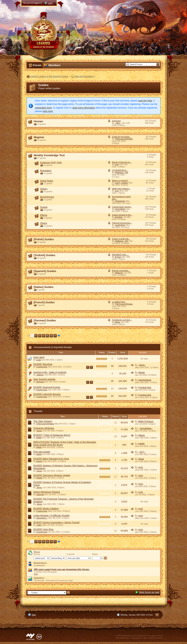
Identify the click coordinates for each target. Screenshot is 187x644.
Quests (44, 207)
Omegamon (120, 201)
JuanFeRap (120, 225)
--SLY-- (142, 452)
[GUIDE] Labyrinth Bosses (47, 394)
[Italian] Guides (44, 287)
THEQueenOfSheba (124, 139)
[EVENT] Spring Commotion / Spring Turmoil (56, 522)
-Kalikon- (40, 375)
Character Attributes (44, 428)
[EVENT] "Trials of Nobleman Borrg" (52, 435)
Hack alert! (39, 357)
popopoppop (145, 380)
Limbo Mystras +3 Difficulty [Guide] (51, 515)
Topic (61, 352)
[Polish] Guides (44, 239)
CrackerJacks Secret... (122, 207)
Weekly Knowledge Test (49, 155)
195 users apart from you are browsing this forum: (62, 569)
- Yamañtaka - (145, 428)
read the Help (145, 101)
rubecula (40, 494)
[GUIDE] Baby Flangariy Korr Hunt (51, 459)
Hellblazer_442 (122, 172)
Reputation (46, 171)
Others (44, 223)
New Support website (44, 379)
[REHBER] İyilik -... (120, 255)
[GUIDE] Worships (43, 364)
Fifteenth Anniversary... (122, 223)
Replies (112, 352)
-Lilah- (39, 525)
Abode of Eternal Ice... (122, 162)
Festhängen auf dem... (122, 320)
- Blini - (118, 123)
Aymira (118, 257)
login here (48, 111)
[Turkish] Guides (45, 255)
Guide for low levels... (121, 137)
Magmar (39, 137)
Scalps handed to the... (122, 215)
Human (38, 121)
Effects (44, 215)
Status (95, 554)
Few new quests (42, 452)
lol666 (39, 438)
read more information (84, 108)
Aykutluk (118, 217)
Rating (102, 352)
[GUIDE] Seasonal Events (47, 387)
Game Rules (47, 181)
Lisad (39, 360)
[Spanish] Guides (45, 271)
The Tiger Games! (43, 421)
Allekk (117, 322)
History (44, 189)
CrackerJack (42, 367)
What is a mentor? (120, 181)
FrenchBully (120, 209)
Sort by (37, 554)
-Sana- (142, 365)
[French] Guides (44, 302)
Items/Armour (47, 197)
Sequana (40, 382)
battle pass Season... (121, 189)
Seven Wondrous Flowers (47, 492)
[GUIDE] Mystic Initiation (46, 509)
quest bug (116, 121)
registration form (43, 108)
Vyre (36, 574)
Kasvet (39, 461)
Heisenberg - (42, 518)
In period (70, 554)
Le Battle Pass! (119, 302)
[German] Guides (45, 320)
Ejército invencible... (121, 271)
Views (123, 352)
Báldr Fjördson (146, 421)
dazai (141, 459)
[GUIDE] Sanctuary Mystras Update (52, 475)
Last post (144, 352)
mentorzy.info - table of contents (50, 372)
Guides (43, 85)
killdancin (119, 273)
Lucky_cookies (121, 183)
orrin (117, 164)
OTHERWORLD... (120, 170)
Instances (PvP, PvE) (51, 163)
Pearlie (39, 478)
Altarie (141, 372)
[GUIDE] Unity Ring (43, 529)
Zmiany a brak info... (121, 239)
